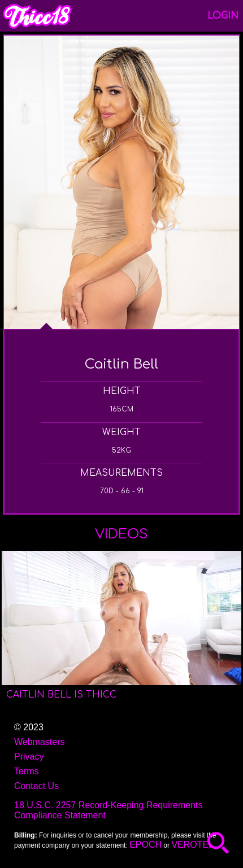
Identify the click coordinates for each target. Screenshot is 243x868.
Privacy (29, 757)
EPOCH (146, 845)
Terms (27, 771)
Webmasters (40, 742)
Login (223, 16)
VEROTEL (192, 845)
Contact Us (36, 786)
